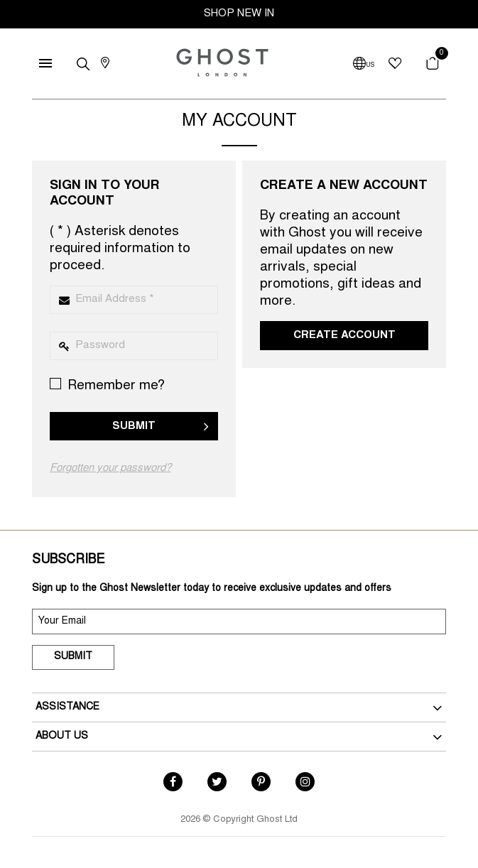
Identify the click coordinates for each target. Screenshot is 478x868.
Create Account (344, 336)
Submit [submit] (73, 657)
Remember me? (107, 385)
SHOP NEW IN (239, 14)
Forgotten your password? (110, 468)
